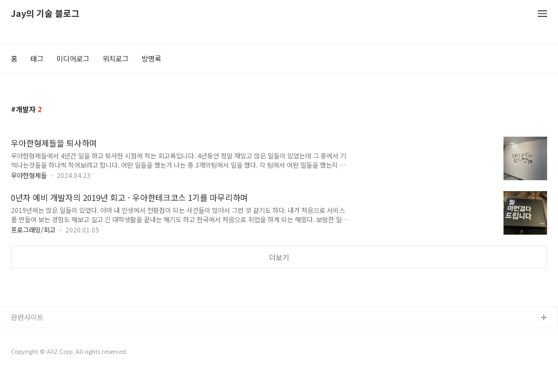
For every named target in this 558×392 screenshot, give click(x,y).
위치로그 (116, 59)
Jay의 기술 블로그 (45, 14)
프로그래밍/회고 (33, 229)
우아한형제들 (29, 175)
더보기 (279, 257)
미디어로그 (73, 59)
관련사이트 (27, 317)
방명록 (151, 59)
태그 (37, 59)
